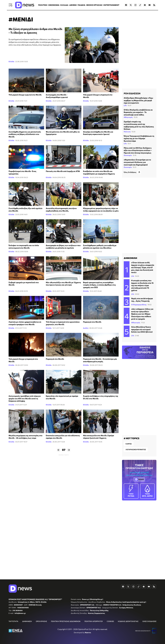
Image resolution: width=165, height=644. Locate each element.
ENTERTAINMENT (111, 5)
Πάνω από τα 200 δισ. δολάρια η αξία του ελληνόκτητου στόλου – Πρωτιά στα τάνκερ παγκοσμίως (138, 150)
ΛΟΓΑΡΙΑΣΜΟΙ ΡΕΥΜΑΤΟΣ (136, 449)
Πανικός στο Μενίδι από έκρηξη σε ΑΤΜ (63, 171)
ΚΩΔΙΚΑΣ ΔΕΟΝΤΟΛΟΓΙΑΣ (128, 621)
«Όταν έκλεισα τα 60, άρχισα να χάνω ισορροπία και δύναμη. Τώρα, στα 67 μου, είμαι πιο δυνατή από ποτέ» (143, 267)
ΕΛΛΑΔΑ (64, 5)
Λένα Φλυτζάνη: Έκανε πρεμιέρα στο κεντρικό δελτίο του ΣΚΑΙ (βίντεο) (142, 329)
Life (125, 105)
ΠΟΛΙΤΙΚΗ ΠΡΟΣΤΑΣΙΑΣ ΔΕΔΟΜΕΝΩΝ (66, 621)
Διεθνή (86, 328)
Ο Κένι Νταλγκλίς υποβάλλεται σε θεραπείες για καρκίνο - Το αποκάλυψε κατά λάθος (138, 112)
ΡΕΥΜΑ (131, 491)
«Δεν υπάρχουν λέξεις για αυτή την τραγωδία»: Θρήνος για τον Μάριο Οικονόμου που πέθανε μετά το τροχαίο (142, 314)
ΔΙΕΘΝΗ (73, 5)
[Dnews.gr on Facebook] (126, 5)
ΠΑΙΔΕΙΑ (81, 5)
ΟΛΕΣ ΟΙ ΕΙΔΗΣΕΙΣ (149, 621)
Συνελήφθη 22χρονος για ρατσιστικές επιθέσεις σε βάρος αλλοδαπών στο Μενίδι (25, 134)
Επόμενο (69, 450)
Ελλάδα (11, 61)
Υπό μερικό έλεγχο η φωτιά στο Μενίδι (25, 95)
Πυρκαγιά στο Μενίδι (92, 322)
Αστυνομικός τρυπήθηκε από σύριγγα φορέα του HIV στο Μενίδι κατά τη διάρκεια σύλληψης (25, 398)
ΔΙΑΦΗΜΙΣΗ (27, 621)
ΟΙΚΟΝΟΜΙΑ (54, 5)
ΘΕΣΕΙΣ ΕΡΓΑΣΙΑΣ (94, 5)
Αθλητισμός (128, 117)
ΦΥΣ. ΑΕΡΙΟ (147, 491)
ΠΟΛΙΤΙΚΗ (43, 5)
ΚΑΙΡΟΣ (129, 444)
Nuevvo (88, 632)
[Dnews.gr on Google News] (145, 5)
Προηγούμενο (59, 450)
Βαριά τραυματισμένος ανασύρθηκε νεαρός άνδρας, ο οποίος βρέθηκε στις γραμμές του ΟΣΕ (99, 285)
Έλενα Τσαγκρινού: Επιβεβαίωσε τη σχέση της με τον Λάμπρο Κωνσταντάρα (139, 138)
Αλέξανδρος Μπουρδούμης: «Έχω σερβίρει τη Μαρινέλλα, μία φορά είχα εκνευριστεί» (138, 100)
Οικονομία (128, 155)
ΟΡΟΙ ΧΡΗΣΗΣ (41, 621)
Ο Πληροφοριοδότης (139, 305)
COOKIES (110, 621)
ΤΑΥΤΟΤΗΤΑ (13, 621)
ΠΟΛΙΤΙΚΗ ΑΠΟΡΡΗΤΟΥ (94, 621)
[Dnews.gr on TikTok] (140, 5)
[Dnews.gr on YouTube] (150, 5)
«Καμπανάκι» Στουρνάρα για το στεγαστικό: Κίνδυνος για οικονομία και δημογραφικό (137, 162)
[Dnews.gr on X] (131, 5)
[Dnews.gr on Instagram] (135, 5)
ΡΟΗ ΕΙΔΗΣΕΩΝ (132, 93)
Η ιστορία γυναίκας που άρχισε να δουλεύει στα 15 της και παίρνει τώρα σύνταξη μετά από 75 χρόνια (142, 285)
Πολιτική (127, 132)
